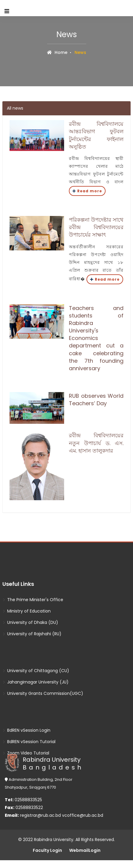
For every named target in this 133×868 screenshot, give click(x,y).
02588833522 (24, 807)
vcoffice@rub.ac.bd (83, 815)
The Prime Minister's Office (33, 600)
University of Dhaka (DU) (30, 622)
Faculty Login (47, 850)
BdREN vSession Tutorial (29, 742)
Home (57, 52)
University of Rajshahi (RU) (32, 634)
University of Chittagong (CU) (36, 671)
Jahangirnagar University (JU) (35, 682)
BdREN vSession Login (26, 730)
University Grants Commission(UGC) (43, 693)
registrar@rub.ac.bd (41, 815)
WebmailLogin (85, 850)
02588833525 (23, 800)
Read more (87, 191)
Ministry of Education (27, 611)
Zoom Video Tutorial (26, 753)
